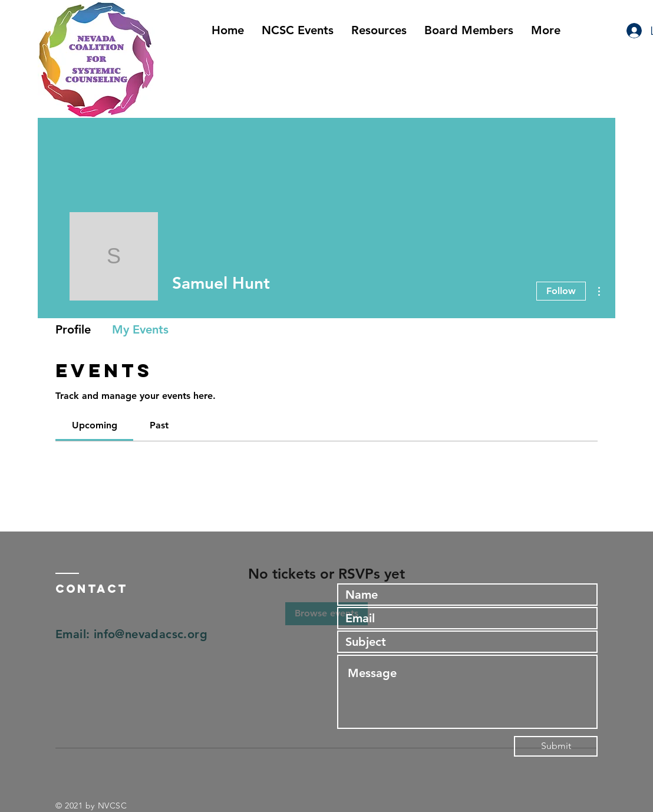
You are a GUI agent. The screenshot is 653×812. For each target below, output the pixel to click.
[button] (379, 30)
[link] (95, 425)
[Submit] (556, 746)
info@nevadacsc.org (151, 634)
